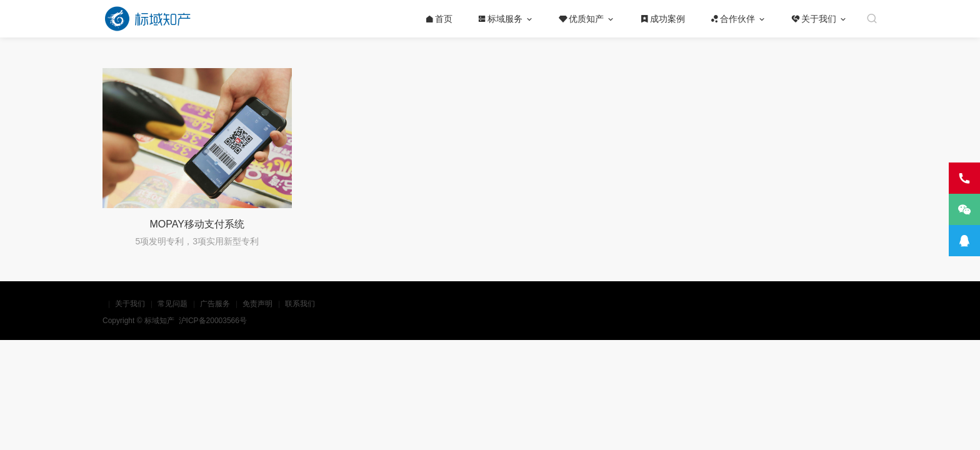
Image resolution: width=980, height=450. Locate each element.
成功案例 (662, 19)
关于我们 (814, 19)
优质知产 (581, 19)
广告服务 (215, 304)
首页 (439, 19)
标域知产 (160, 321)
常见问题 (172, 304)
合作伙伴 (732, 19)
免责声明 (257, 304)
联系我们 (300, 304)
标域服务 (500, 19)
